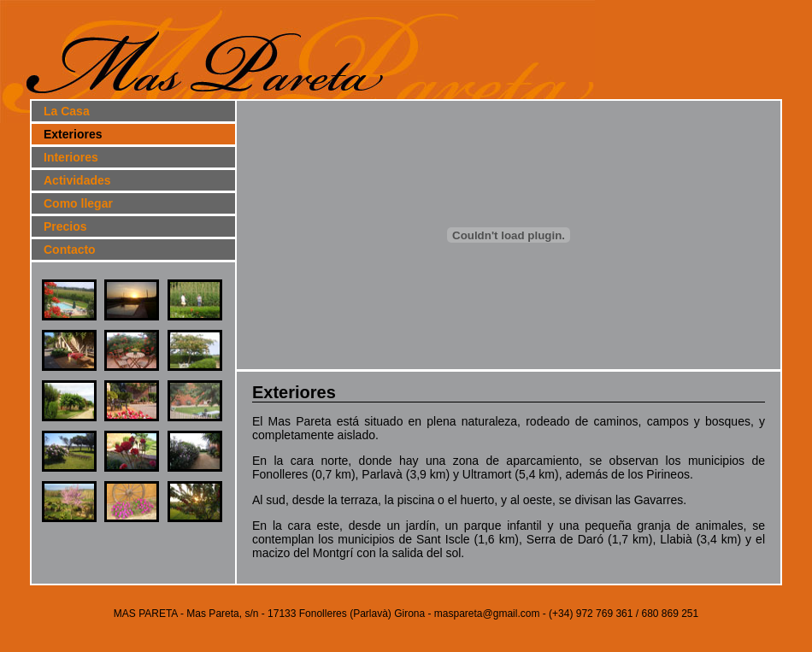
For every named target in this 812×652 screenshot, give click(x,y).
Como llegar (78, 203)
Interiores (71, 157)
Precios (65, 226)
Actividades (77, 180)
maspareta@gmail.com (487, 614)
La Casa (67, 111)
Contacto (70, 250)
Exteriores (73, 134)
